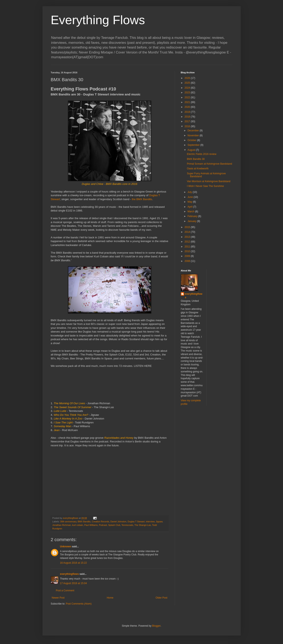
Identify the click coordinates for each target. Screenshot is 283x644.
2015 (188, 227)
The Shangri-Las (143, 525)
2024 (188, 88)
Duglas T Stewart (136, 522)
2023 (188, 93)
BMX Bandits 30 (196, 159)
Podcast (103, 525)
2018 (188, 117)
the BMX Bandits (142, 199)
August (192, 150)
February (193, 216)
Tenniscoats (127, 525)
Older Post (162, 598)
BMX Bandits (84, 522)
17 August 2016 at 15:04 (73, 583)
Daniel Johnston (118, 522)
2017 (188, 121)
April (190, 207)
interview (150, 522)
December (194, 131)
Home (110, 598)
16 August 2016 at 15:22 (73, 563)
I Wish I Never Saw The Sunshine (205, 186)
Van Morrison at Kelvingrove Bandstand (209, 181)
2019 (188, 112)
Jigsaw (159, 522)
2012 (188, 242)
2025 (188, 83)
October (192, 140)
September (194, 145)
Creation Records (101, 522)
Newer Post (58, 598)
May (190, 202)
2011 (188, 247)
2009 (188, 256)
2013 (188, 237)
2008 (188, 261)
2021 (188, 102)
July (190, 192)
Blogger (156, 626)
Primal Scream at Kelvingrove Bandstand (209, 164)
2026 (188, 78)
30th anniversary (68, 522)
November (194, 135)
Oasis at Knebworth (198, 169)
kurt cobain (78, 525)
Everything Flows (98, 20)
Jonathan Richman (62, 525)
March (191, 211)
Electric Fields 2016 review (202, 154)
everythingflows (69, 574)
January (192, 221)
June (190, 197)
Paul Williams (91, 525)
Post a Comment (65, 591)
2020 (188, 107)
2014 (188, 232)
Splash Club (114, 525)
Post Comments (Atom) (79, 604)
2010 (188, 251)
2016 (188, 126)
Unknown (66, 547)
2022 (188, 97)
